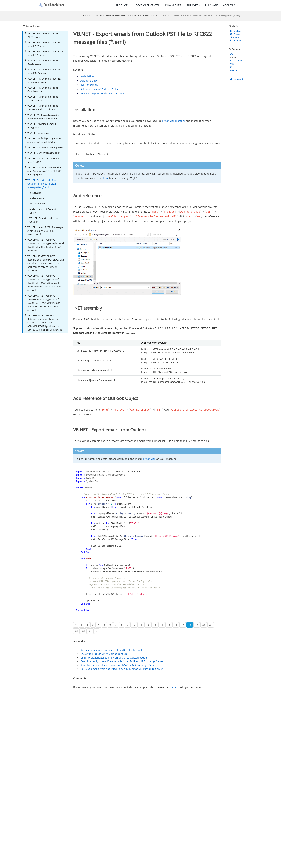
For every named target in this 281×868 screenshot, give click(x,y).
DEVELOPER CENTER (148, 5)
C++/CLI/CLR (236, 61)
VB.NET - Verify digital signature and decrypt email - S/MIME (43, 140)
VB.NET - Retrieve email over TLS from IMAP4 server (43, 80)
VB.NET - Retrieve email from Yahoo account (41, 98)
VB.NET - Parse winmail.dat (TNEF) (44, 147)
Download (237, 79)
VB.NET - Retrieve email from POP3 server (41, 35)
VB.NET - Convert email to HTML (43, 153)
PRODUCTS (122, 5)
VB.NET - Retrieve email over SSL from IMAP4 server (43, 71)
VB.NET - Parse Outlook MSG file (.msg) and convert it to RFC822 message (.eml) (43, 171)
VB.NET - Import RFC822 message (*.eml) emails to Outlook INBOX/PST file (44, 231)
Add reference (37, 198)
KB (129, 16)
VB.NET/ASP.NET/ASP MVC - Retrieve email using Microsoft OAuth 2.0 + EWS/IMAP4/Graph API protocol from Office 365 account (43, 303)
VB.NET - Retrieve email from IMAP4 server (41, 62)
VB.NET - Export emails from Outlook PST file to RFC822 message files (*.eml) (41, 184)
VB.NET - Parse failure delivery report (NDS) (42, 160)
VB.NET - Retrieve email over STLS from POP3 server (44, 53)
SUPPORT (192, 5)
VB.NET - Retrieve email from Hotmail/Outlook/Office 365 (41, 107)
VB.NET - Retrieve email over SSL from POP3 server (43, 44)
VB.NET (156, 16)
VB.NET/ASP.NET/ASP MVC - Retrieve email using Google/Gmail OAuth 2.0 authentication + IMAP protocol (45, 245)
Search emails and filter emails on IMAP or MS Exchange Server (118, 665)
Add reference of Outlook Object (43, 211)
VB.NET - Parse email (37, 133)
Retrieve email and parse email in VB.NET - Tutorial (111, 649)
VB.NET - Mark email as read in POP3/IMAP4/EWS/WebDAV (42, 117)
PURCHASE (211, 5)
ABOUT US (229, 5)
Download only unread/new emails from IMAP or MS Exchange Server (122, 661)
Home (83, 16)
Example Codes (142, 16)
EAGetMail (149, 458)
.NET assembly (37, 204)
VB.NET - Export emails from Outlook (44, 220)
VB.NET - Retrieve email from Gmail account (41, 89)
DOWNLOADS (173, 5)
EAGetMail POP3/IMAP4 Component (107, 16)
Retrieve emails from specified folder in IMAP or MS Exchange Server (122, 668)
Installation (35, 193)
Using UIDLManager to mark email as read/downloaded (114, 657)
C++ (232, 67)
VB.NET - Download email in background (41, 126)
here (106, 178)
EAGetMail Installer (174, 121)
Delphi (234, 70)
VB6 (232, 64)
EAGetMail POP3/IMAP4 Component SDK (104, 653)
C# (232, 54)
